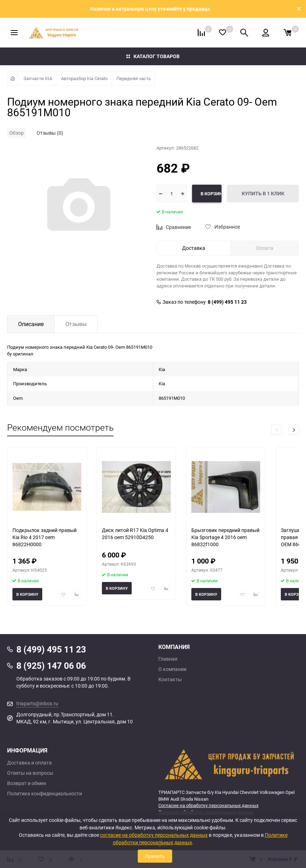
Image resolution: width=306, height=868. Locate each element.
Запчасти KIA (38, 78)
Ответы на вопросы (30, 773)
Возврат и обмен (27, 783)
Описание (31, 324)
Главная (168, 659)
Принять (155, 856)
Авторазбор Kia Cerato (84, 78)
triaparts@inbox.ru (37, 703)
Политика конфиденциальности (45, 794)
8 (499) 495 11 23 (227, 302)
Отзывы (76, 324)
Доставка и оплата (29, 763)
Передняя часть (134, 78)
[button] (294, 430)
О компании (172, 669)
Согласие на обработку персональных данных (208, 805)
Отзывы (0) (50, 133)
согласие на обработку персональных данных (154, 835)
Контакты (170, 679)
